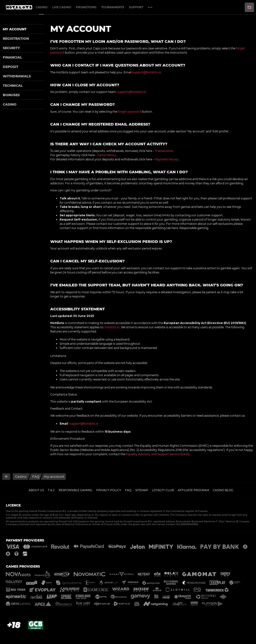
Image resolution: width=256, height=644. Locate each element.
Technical (13, 86)
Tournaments (113, 7)
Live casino (62, 7)
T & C (51, 490)
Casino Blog (223, 490)
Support (136, 7)
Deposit (11, 67)
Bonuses (11, 95)
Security (11, 48)
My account (15, 29)
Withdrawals (17, 76)
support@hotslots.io (147, 72)
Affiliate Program (193, 490)
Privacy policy (109, 490)
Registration (16, 39)
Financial (12, 57)
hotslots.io (112, 327)
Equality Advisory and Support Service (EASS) (158, 454)
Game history (107, 155)
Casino (42, 7)
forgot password (130, 112)
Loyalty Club (163, 490)
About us (36, 490)
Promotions (86, 7)
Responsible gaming (194, 228)
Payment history (167, 159)
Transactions (164, 151)
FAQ (128, 490)
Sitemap (142, 490)
